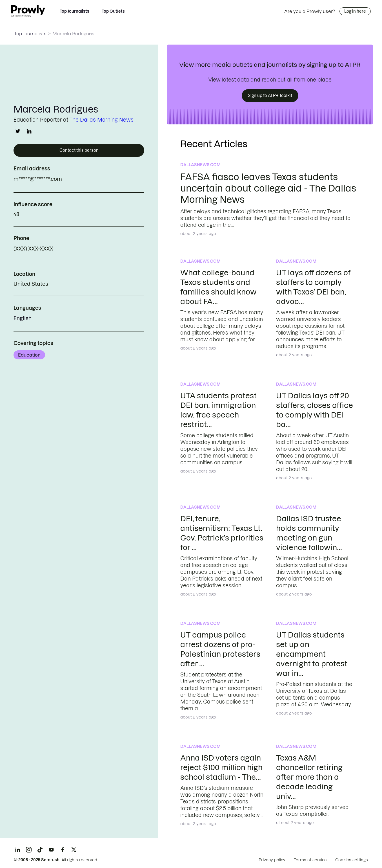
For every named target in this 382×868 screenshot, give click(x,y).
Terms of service (310, 860)
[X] (74, 850)
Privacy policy (272, 860)
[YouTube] (51, 850)
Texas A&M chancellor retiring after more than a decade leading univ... (309, 777)
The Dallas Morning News (101, 120)
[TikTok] (40, 850)
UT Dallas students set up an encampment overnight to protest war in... (312, 654)
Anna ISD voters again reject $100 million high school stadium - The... (221, 767)
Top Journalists (75, 11)
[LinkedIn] (17, 850)
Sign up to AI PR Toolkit (270, 96)
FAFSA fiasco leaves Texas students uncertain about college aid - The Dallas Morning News (268, 188)
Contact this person (79, 150)
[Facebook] (63, 850)
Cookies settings (352, 860)
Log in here (355, 11)
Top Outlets (113, 11)
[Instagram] (29, 850)
